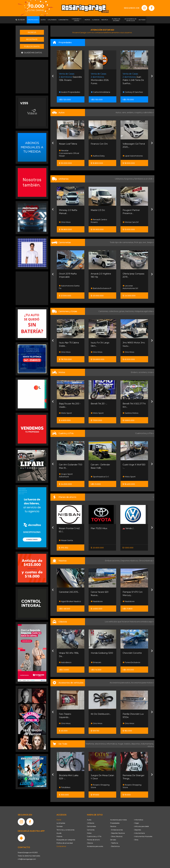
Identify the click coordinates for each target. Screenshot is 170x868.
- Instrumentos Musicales (143, 836)
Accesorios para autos (95, 846)
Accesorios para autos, (120, 683)
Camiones (91, 830)
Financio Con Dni (99, 144)
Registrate (32, 39)
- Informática (138, 820)
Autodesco (65, 662)
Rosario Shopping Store (100, 786)
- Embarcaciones (116, 830)
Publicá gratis (32, 46)
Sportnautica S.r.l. (100, 477)
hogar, (121, 744)
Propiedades (115, 823)
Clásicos (90, 843)
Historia (59, 836)
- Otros (136, 840)
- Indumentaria (139, 833)
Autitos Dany (98, 156)
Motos (89, 833)
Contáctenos (61, 846)
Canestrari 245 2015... (69, 592)
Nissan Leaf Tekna (68, 144)
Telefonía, (90, 744)
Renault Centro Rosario (99, 221)
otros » (151, 746)
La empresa (61, 823)
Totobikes (65, 787)
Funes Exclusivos (131, 662)
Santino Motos (130, 413)
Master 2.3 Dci (98, 210)
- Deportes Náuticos (117, 833)
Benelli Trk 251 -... (99, 404)
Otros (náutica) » (146, 561)
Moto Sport (65, 413)
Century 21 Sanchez (133, 92)
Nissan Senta (66, 540)
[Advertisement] (32, 76)
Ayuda (59, 833)
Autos (89, 820)
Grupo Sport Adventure (66, 475)
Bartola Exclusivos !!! (101, 288)
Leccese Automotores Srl (130, 287)
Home (59, 820)
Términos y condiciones (65, 830)
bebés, (128, 744)
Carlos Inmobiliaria (100, 92)
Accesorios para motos (142, 683)
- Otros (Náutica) (116, 836)
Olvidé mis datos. (32, 53)
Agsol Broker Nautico (70, 601)
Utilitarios (91, 823)
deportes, (136, 744)
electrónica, (101, 744)
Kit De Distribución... (101, 714)
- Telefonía (114, 843)
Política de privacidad (65, 843)
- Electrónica (115, 846)
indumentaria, (147, 744)
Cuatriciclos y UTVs (94, 836)
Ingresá (32, 32)
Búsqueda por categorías (66, 840)
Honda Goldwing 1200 (102, 653)
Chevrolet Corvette (132, 653)
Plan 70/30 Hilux (99, 528)
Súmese (60, 826)
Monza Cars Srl (131, 222)
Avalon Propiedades (69, 92)
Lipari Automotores (133, 156)
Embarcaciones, (113, 561)
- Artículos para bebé (141, 826)
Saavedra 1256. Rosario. (70, 77)
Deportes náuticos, (130, 561)
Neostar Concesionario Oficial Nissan (69, 153)
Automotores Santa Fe (69, 287)
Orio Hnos (65, 222)
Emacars (96, 662)
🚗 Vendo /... (128, 528)
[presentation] (53, 76)
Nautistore (97, 601)
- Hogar (136, 823)
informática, (112, 744)
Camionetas (91, 826)
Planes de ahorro (93, 840)
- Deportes (137, 830)
